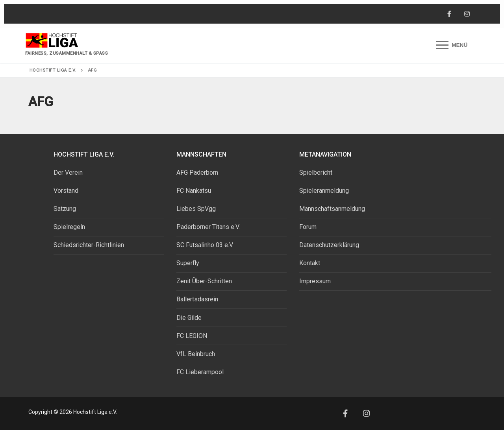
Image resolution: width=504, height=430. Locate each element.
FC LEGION (192, 336)
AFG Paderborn (197, 173)
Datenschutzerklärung (329, 245)
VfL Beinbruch (196, 354)
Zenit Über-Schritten (204, 281)
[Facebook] (449, 14)
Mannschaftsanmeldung (332, 209)
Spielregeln (69, 227)
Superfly (188, 263)
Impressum (315, 281)
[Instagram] (467, 14)
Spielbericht (316, 173)
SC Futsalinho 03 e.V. (205, 245)
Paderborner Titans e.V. (208, 227)
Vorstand (66, 191)
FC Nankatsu (194, 191)
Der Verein (68, 173)
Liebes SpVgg (196, 209)
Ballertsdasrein (197, 299)
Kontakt (310, 263)
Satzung (65, 209)
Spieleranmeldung (324, 191)
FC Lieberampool (200, 372)
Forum (308, 227)
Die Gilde (189, 318)
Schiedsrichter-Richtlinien (89, 245)
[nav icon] (452, 45)
